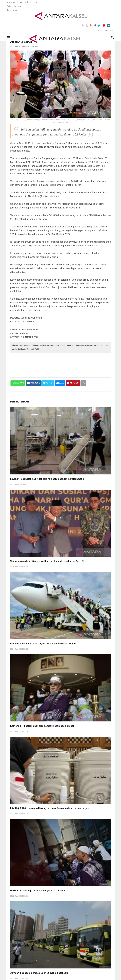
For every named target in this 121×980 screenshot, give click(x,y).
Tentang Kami (13, 10)
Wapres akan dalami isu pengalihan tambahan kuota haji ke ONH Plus (48, 561)
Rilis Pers (34, 2)
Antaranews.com (14, 6)
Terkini (23, 2)
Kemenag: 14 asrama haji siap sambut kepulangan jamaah (42, 726)
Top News (12, 2)
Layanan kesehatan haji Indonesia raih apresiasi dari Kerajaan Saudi (47, 479)
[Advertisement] (63, 362)
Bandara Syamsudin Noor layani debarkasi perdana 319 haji (43, 644)
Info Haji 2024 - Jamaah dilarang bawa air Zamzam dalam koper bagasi (50, 808)
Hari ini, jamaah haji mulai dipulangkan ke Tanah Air (38, 891)
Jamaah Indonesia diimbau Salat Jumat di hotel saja (39, 973)
